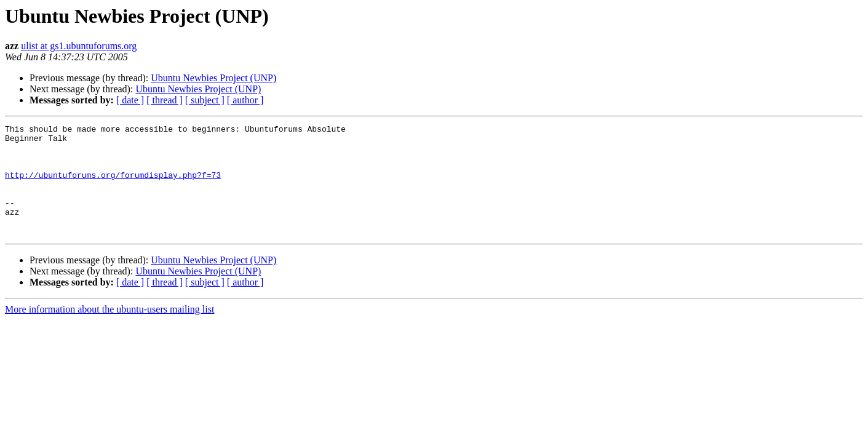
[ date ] (130, 100)
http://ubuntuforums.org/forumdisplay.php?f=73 (113, 186)
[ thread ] (165, 100)
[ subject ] (205, 100)
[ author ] (245, 100)
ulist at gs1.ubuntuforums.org (79, 46)
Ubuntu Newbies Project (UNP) (213, 78)
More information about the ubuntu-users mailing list (109, 331)
